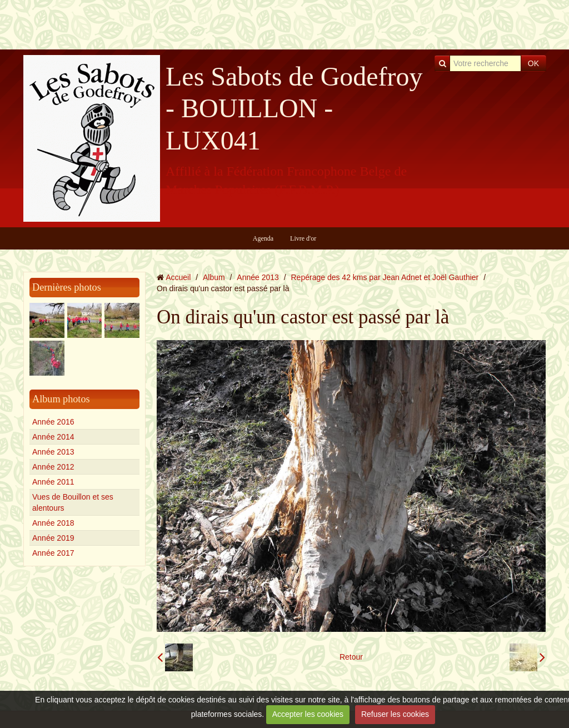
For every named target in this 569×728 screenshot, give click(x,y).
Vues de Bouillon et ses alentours (73, 502)
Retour (351, 657)
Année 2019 (53, 538)
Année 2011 (53, 482)
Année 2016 (53, 422)
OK (533, 63)
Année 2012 (53, 467)
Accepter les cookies (308, 714)
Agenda (263, 238)
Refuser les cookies (395, 714)
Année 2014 (53, 437)
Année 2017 (53, 553)
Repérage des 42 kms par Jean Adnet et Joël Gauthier (385, 277)
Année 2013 (53, 452)
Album (214, 277)
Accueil (178, 277)
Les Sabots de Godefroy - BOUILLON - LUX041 (294, 108)
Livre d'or (303, 238)
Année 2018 (53, 523)
